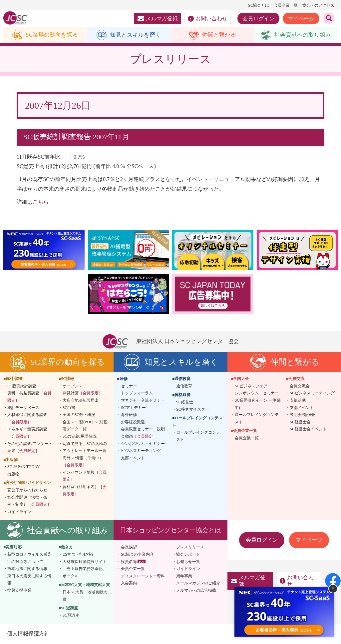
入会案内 (129, 583)
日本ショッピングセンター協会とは (170, 530)
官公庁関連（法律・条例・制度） (29, 501)
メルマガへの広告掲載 (196, 591)
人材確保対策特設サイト (85, 562)
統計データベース (23, 408)
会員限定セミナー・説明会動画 (143, 433)
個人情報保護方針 (28, 634)
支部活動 (298, 401)
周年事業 (184, 576)
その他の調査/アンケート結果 (30, 448)
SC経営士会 (300, 422)
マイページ (301, 18)
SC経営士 (185, 402)
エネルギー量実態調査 (27, 433)
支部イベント (133, 458)
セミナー (129, 386)
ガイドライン (19, 512)
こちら (41, 202)
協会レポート (188, 555)
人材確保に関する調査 (27, 419)
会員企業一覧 (286, 5)
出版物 (13, 474)
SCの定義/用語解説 (80, 437)
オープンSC (73, 386)
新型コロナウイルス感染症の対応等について (29, 558)
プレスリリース (190, 548)
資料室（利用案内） (85, 491)
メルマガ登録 (158, 18)
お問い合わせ (208, 19)
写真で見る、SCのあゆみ (85, 444)
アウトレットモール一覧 (85, 451)
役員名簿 (129, 562)
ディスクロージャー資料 (143, 576)
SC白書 (69, 408)
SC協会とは (259, 5)
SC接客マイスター (193, 410)
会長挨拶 (129, 548)
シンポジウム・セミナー (143, 444)
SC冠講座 (71, 616)
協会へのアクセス (318, 5)
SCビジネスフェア (251, 386)
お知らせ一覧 (188, 562)
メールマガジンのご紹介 (198, 583)
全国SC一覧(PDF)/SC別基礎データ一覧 (85, 426)
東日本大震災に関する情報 (29, 580)
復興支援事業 (19, 591)
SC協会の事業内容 (137, 555)
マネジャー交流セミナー (143, 401)
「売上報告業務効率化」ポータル (85, 573)
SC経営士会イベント (308, 429)
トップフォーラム (137, 393)
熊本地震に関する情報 (27, 569)
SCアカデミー (133, 408)
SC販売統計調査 (22, 386)
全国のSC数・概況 (79, 415)
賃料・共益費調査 (29, 397)
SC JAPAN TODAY (23, 467)
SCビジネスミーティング (312, 393)
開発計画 (83, 393)
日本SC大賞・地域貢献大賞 (85, 596)
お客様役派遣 (133, 422)
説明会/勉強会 (302, 415)
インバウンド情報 (85, 476)
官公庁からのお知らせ (27, 490)
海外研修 (129, 415)
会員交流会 (300, 386)
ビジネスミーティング (141, 451)
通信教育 (184, 386)
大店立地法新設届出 (81, 401)
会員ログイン (258, 18)
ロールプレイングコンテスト (198, 436)
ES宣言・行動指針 (79, 555)
